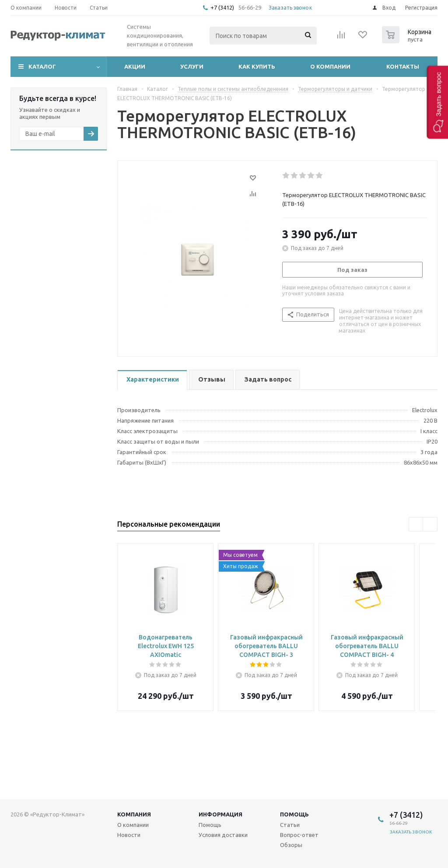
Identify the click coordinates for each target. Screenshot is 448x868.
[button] (437, 102)
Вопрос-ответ (299, 835)
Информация (220, 814)
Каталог (42, 66)
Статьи (290, 825)
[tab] (152, 380)
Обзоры (291, 845)
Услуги (192, 66)
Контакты (403, 66)
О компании (330, 66)
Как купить (257, 66)
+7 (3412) (223, 7)
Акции (135, 66)
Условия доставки (223, 835)
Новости (129, 835)
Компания (134, 814)
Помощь (294, 814)
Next (430, 525)
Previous (416, 525)
